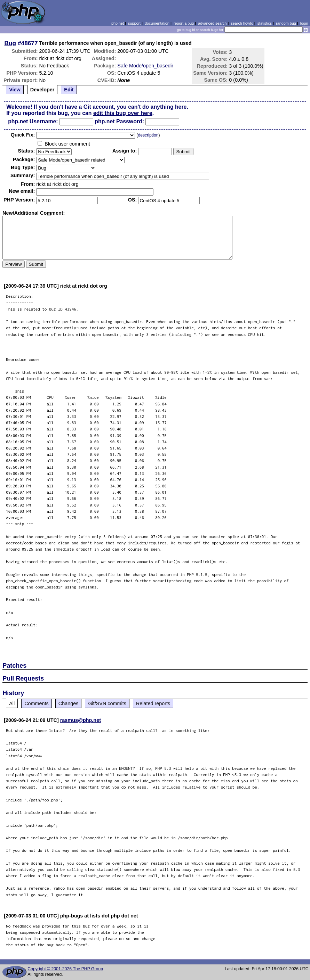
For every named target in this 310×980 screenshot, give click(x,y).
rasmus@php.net (81, 720)
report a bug (184, 23)
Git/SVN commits (107, 703)
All (12, 703)
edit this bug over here (123, 113)
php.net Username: (33, 121)
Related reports (153, 703)
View (15, 90)
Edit (69, 90)
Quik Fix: (23, 135)
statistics (265, 23)
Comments (37, 703)
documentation (157, 23)
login (304, 23)
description (148, 135)
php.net (118, 23)
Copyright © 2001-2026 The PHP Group (65, 969)
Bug (10, 43)
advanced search (212, 23)
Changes (69, 703)
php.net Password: (119, 121)
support (134, 23)
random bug (286, 23)
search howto (242, 23)
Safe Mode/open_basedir (145, 66)
